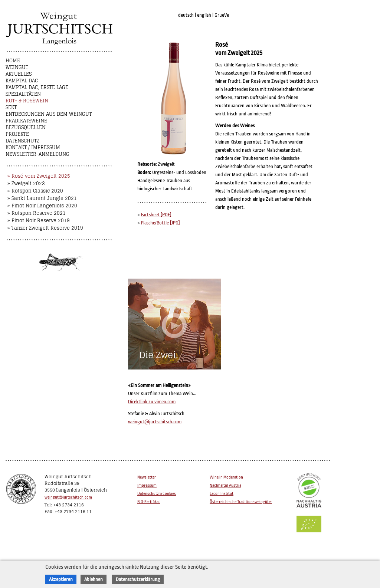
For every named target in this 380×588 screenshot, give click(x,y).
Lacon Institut (222, 494)
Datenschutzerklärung (138, 579)
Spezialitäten (23, 94)
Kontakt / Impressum (33, 147)
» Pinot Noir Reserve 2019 (39, 221)
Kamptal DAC (22, 81)
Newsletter (147, 477)
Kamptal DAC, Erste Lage (37, 87)
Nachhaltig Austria (225, 485)
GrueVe (222, 15)
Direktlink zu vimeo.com (152, 402)
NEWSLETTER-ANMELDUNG (37, 154)
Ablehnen (94, 579)
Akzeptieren (61, 579)
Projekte (17, 134)
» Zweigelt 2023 (26, 183)
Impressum (147, 485)
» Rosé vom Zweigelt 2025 (39, 176)
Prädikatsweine (26, 121)
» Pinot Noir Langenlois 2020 (42, 206)
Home (13, 61)
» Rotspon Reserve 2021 (37, 213)
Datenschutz (22, 141)
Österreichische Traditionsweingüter (241, 502)
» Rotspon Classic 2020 (35, 191)
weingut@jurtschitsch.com (155, 422)
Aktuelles (19, 74)
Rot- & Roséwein (27, 101)
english (204, 15)
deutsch (186, 15)
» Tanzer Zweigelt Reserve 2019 (45, 228)
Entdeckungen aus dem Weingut (49, 114)
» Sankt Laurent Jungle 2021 (42, 198)
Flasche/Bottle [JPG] (160, 223)
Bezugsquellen (26, 127)
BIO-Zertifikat (149, 502)
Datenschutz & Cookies (157, 494)
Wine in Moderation (226, 477)
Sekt (11, 107)
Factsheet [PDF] (156, 215)
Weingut (17, 67)
